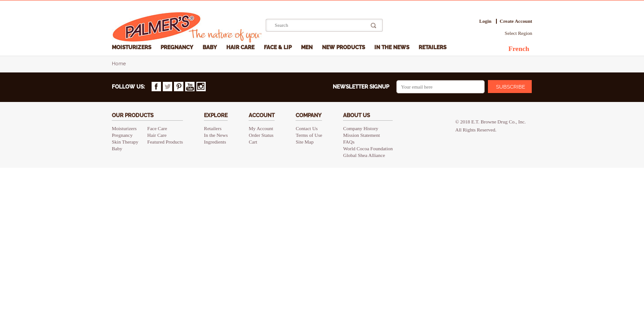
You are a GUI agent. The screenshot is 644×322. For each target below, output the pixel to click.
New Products (344, 47)
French (519, 49)
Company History (361, 128)
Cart (253, 142)
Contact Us (307, 128)
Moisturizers (132, 47)
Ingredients (215, 142)
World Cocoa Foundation (368, 148)
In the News (392, 47)
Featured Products (165, 142)
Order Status (261, 135)
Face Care (157, 128)
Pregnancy (178, 47)
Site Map (305, 142)
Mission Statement (361, 135)
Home (119, 64)
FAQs (349, 142)
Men (307, 47)
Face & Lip (278, 47)
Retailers (433, 47)
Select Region (519, 33)
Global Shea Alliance (364, 155)
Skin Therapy (125, 142)
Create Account (516, 21)
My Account (261, 128)
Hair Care (241, 47)
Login (485, 21)
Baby (210, 47)
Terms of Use (309, 135)
